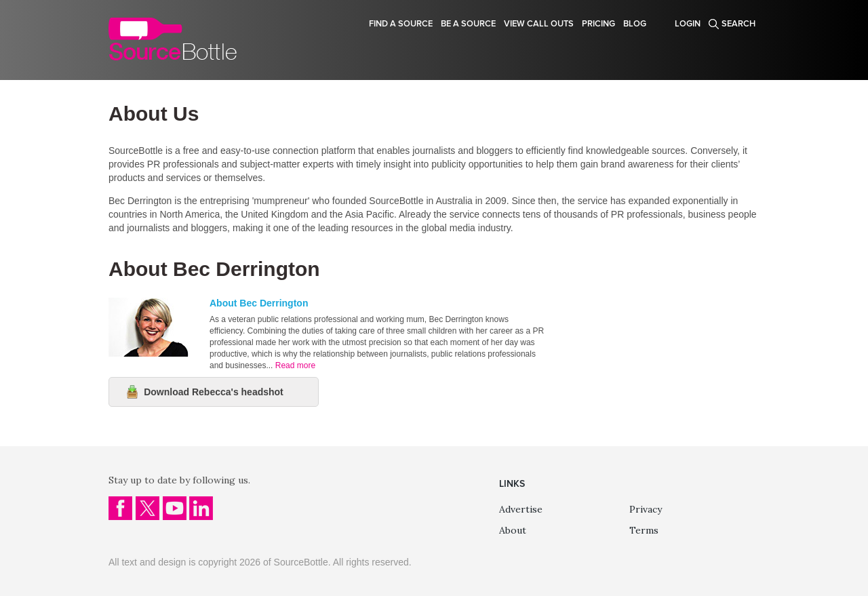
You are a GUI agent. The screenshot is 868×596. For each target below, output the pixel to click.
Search (738, 24)
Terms (644, 530)
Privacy (646, 509)
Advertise (521, 509)
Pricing (598, 24)
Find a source (401, 24)
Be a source (468, 24)
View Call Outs (539, 24)
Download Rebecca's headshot (214, 392)
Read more (295, 365)
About (513, 530)
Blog (635, 24)
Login (688, 24)
